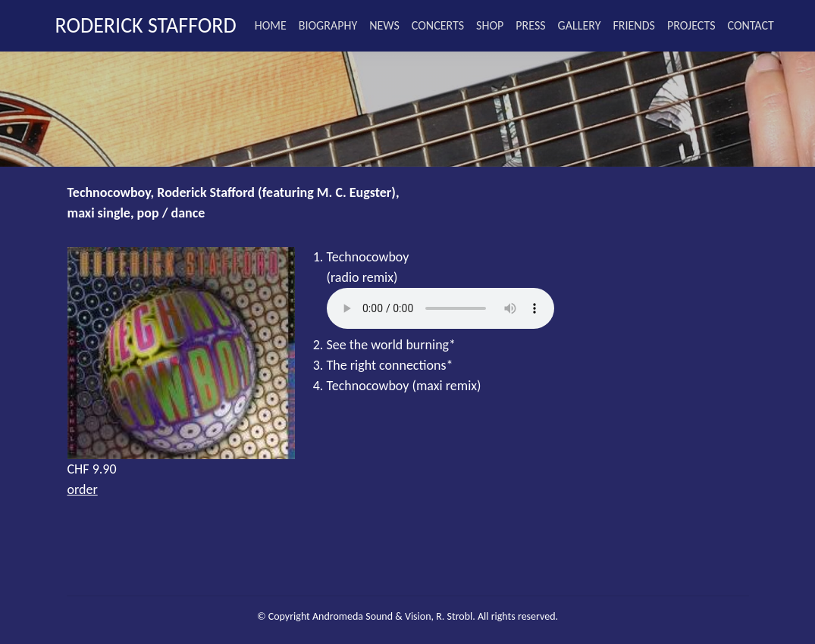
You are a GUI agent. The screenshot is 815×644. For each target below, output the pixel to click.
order (83, 489)
